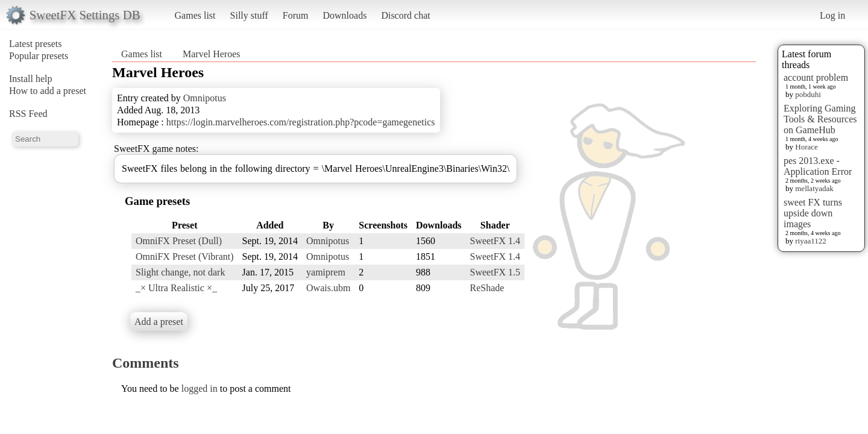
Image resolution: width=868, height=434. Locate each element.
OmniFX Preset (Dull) (179, 241)
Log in (832, 15)
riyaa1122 (811, 241)
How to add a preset (48, 91)
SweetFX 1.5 (495, 272)
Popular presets (39, 56)
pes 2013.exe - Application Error (818, 166)
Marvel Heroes (212, 54)
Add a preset (159, 322)
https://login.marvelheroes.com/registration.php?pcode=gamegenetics (301, 122)
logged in (200, 388)
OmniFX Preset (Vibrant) (185, 256)
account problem (816, 77)
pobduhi (808, 94)
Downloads (344, 15)
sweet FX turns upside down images (813, 213)
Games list (195, 15)
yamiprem (326, 272)
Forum (296, 15)
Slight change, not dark (180, 272)
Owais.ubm (328, 288)
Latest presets (36, 44)
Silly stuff (249, 15)
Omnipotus (205, 98)
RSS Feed (28, 114)
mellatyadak (814, 188)
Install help (31, 79)
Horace (807, 147)
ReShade (487, 288)
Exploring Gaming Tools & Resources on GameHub (820, 119)
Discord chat (405, 15)
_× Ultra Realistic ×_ (176, 288)
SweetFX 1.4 (495, 241)
